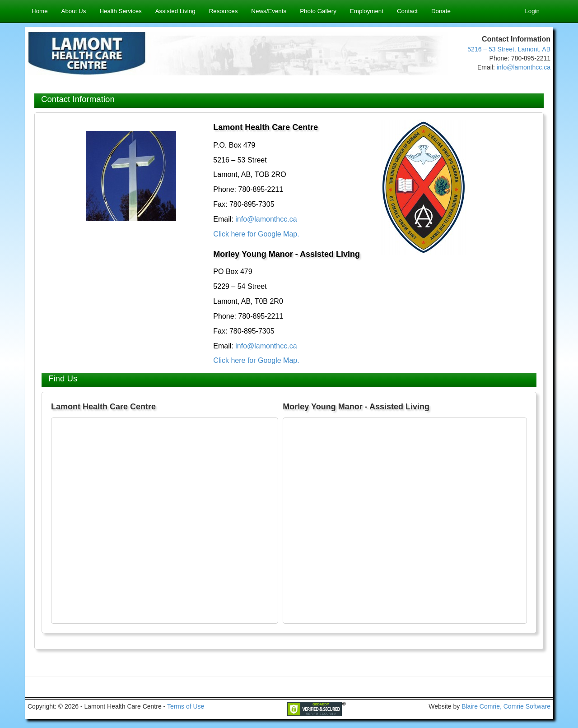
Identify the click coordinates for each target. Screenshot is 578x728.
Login (532, 11)
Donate (441, 11)
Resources (224, 11)
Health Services (120, 11)
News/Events (269, 11)
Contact (407, 11)
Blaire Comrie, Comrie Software (506, 706)
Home (40, 11)
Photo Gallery (318, 11)
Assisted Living (175, 11)
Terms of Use (186, 706)
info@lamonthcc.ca (524, 67)
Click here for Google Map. (256, 234)
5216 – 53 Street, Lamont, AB (509, 49)
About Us (74, 11)
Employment (367, 11)
